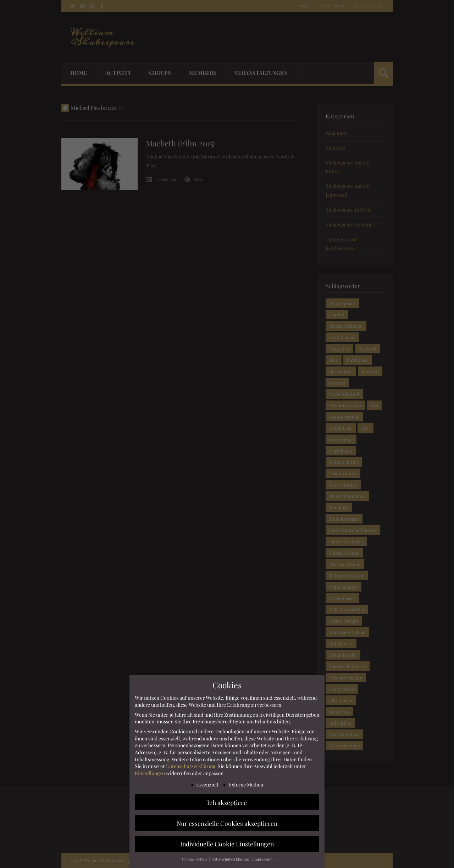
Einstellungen (150, 774)
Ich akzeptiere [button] (227, 802)
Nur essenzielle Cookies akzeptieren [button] (227, 823)
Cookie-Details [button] (195, 859)
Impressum (263, 859)
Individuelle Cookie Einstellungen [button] (227, 844)
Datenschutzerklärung (191, 766)
